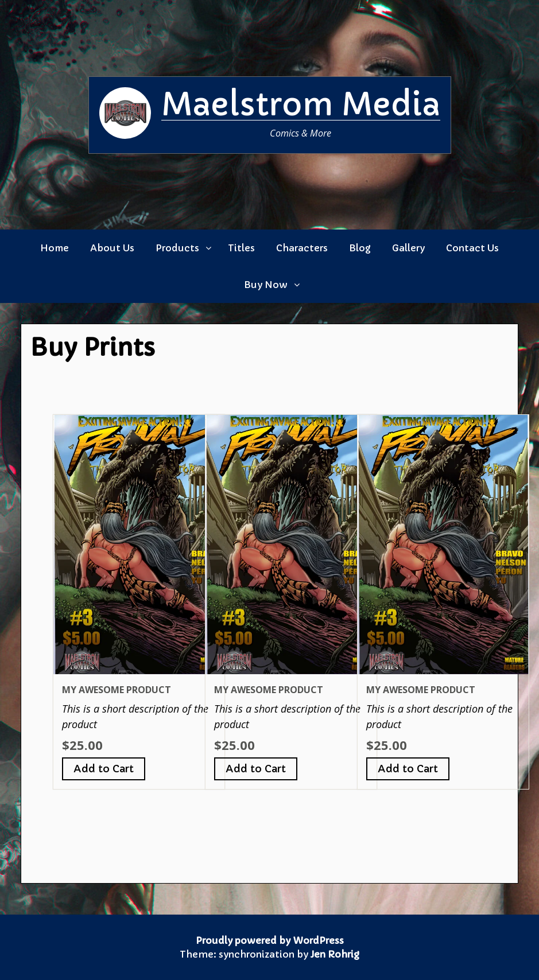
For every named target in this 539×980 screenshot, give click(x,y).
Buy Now (266, 285)
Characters (302, 248)
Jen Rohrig (335, 954)
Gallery (408, 248)
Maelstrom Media (301, 104)
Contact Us (472, 248)
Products (177, 248)
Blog (360, 248)
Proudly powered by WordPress (270, 940)
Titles (241, 248)
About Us (112, 248)
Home (55, 248)
